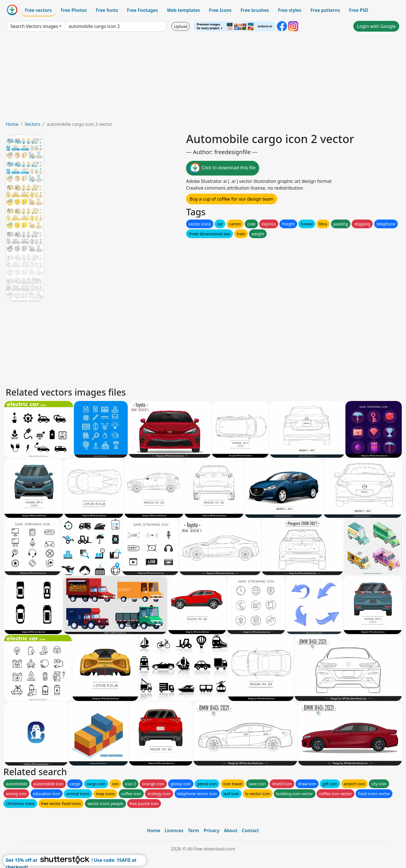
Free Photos (74, 10)
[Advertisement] (203, 78)
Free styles (290, 10)
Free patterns (325, 10)
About (230, 830)
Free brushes (255, 10)
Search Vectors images (34, 26)
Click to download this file (223, 168)
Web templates (183, 10)
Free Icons (220, 10)
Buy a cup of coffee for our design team (232, 199)
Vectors (32, 124)
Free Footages (142, 10)
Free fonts (107, 10)
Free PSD (359, 10)
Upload (181, 26)
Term (193, 830)
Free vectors (38, 10)
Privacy (211, 830)
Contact (251, 830)
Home (12, 124)
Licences (174, 830)
